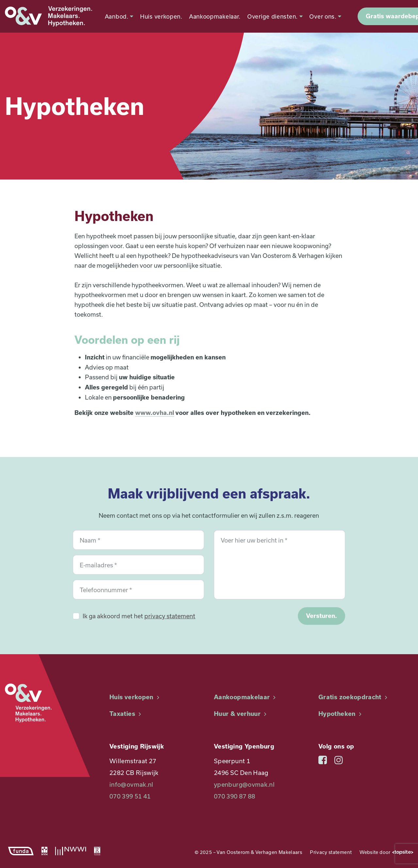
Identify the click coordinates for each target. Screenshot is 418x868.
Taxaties (126, 714)
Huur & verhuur (241, 714)
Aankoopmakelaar (246, 697)
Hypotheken (341, 714)
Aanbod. (116, 16)
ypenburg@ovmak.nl (244, 784)
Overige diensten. (272, 16)
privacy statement (170, 616)
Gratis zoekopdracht (354, 697)
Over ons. (323, 16)
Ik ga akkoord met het (139, 616)
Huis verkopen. (158, 16)
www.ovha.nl (155, 413)
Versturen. (322, 616)
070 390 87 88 (235, 796)
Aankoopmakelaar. (212, 16)
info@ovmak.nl (131, 784)
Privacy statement (331, 852)
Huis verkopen (135, 697)
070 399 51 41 (130, 796)
